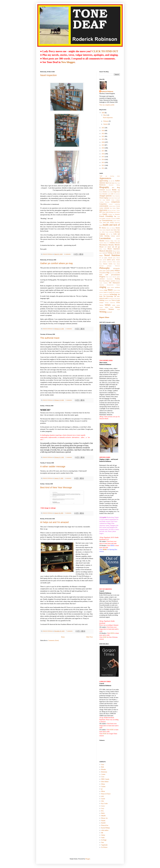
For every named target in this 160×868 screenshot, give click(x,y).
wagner (101, 307)
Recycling (102, 281)
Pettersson (117, 266)
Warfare (117, 307)
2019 (103, 145)
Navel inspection (48, 75)
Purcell (114, 277)
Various (101, 305)
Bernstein (111, 185)
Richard (118, 281)
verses (108, 305)
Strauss (115, 290)
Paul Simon (117, 264)
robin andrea (105, 830)
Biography (104, 187)
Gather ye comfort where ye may (56, 263)
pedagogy (109, 266)
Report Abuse (104, 317)
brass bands (110, 192)
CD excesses (117, 194)
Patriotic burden (108, 264)
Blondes (104, 769)
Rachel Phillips (106, 828)
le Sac (111, 234)
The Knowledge (108, 296)
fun (115, 216)
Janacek (108, 230)
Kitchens (117, 232)
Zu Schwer (104, 847)
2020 (103, 142)
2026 (103, 113)
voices (118, 305)
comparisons (115, 202)
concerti (111, 204)
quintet (118, 277)
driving (111, 212)
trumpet (101, 303)
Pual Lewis (109, 277)
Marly (103, 813)
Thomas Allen (108, 300)
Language (102, 234)
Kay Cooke (104, 804)
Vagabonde (104, 845)
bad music (112, 183)
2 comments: (69, 329)
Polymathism (103, 273)
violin (114, 305)
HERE (112, 633)
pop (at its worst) (114, 273)
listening (107, 236)
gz (102, 789)
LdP (107, 234)
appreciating (104, 181)
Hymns (118, 228)
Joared (103, 799)
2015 (103, 157)
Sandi (103, 838)
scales (101, 283)
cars (112, 194)
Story (110, 290)
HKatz (103, 791)
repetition (113, 281)
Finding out (111, 214)
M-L (103, 811)
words (118, 309)
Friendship (109, 216)
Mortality (111, 245)
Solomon (101, 290)
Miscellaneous (104, 245)
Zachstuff (109, 312)
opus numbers (103, 262)
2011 (103, 168)
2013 (103, 162)
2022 (103, 136)
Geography (108, 218)
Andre (118, 176)
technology (114, 294)
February (106, 121)
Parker (114, 262)
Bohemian (104, 772)
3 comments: (68, 513)
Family (105, 214)
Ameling (112, 176)
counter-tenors (112, 206)
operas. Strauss (116, 260)
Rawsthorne (110, 279)
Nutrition (116, 255)
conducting (117, 204)
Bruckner (105, 194)
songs (106, 290)
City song (102, 200)
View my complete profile (107, 105)
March (105, 115)
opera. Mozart (116, 258)
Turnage (107, 303)
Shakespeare (116, 283)
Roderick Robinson (107, 91)
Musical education (106, 251)
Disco (118, 210)
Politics (117, 270)
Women (111, 309)
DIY (101, 212)
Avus (103, 765)
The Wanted (117, 298)
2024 (103, 131)
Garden (103, 787)
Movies (117, 245)
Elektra (118, 212)
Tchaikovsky (106, 294)
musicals (105, 253)
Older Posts (89, 637)
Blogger (88, 859)
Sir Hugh (104, 840)
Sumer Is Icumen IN (109, 292)
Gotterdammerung (107, 220)
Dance (118, 208)
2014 (103, 160)
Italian (104, 230)
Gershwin (113, 218)
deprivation (103, 210)
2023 (103, 134)
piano (101, 271)
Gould (114, 221)
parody (118, 262)
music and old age (114, 247)
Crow (103, 777)
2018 (103, 148)
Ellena (103, 784)
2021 (103, 139)
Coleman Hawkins (104, 202)
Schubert (106, 283)
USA (118, 302)
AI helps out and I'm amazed (54, 522)
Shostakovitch (110, 285)
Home (63, 637)
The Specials (111, 298)
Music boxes (103, 249)
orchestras (110, 262)
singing (103, 287)
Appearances (105, 178)
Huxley (113, 228)
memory (112, 243)
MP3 (106, 247)
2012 (103, 165)
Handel (112, 222)
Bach (107, 183)
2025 (103, 128)
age (106, 176)
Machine (102, 241)
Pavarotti (101, 266)
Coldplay (118, 200)
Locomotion (105, 238)
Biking (118, 185)
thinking (102, 300)
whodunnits (102, 309)
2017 (103, 151)
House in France (106, 794)
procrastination (116, 275)
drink (107, 212)
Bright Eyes (117, 192)
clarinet (108, 200)
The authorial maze (50, 338)
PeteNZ (103, 823)
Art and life (111, 181)
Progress (102, 277)
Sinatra (118, 285)
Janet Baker (114, 230)
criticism (106, 208)
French (102, 216)
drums (115, 212)
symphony (117, 292)
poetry (112, 271)
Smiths (112, 287)
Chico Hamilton (116, 196)
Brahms (105, 192)
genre (104, 218)
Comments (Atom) (53, 640)
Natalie (103, 821)
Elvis (101, 214)
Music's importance (114, 249)
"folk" (101, 176)
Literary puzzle (115, 236)
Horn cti (109, 228)
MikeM (103, 816)
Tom (102, 842)
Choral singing (104, 198)
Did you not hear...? (112, 210)
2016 (103, 154)
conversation (104, 206)
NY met (101, 258)
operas (109, 260)
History (104, 228)
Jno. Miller (102, 232)
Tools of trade (116, 300)
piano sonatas (106, 271)
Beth (103, 767)
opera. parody (103, 260)
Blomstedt (108, 190)
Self (110, 283)
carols (109, 194)
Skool (109, 287)
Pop (108, 273)
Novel (107, 255)
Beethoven (102, 185)
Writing (103, 312)
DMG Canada (105, 779)
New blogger (68, 62)
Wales (106, 307)
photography (117, 268)
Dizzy (104, 212)
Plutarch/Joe (105, 825)
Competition (103, 204)
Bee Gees (117, 183)
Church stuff (117, 198)
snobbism (117, 287)
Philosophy (105, 268)
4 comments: (68, 254)
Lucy (103, 808)
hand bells (106, 222)
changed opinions (106, 196)
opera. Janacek (108, 258)
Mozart (101, 247)
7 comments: (70, 631)
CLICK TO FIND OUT (105, 51)
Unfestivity (112, 303)
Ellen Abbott (105, 782)
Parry (101, 264)
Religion (107, 281)
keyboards (112, 232)
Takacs (101, 294)
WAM (112, 307)
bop (119, 190)
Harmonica (117, 222)
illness (101, 230)
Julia (103, 801)
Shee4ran (102, 285)
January (106, 124)
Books (114, 190)
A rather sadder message (53, 466)
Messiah (118, 243)
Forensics (117, 214)
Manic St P (107, 243)
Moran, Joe (104, 818)
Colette (103, 774)
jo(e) (103, 796)
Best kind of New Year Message (56, 487)
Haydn (101, 225)
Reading (117, 279)
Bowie (101, 192)
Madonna (107, 241)
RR (102, 833)
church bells (111, 198)
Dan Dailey (113, 208)
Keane (107, 232)
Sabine (103, 835)
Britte (101, 194)
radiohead (102, 279)
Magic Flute (114, 241)
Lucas (103, 806)
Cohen (113, 200)
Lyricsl (118, 239)
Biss (113, 188)
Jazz (119, 230)
